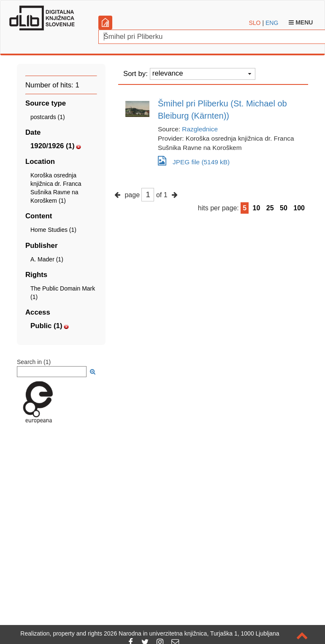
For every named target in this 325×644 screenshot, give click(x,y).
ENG (272, 23)
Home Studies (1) (53, 230)
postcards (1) (48, 117)
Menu (301, 22)
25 (270, 208)
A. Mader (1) (47, 259)
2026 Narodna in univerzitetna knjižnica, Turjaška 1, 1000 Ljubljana (192, 633)
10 (257, 208)
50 (284, 208)
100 (299, 208)
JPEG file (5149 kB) (194, 161)
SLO (255, 23)
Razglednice (200, 129)
